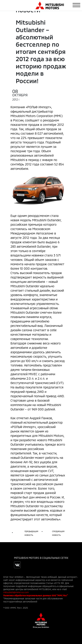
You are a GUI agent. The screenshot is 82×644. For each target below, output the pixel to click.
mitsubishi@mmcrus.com (16, 592)
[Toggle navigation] (76, 5)
